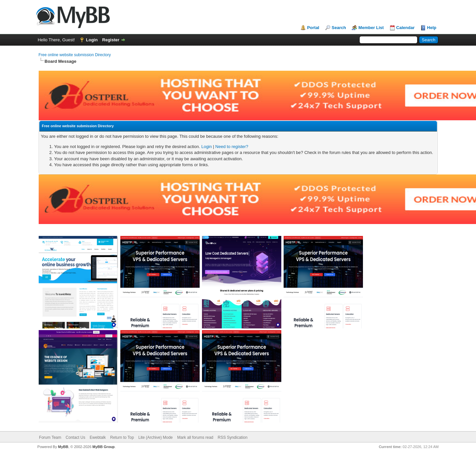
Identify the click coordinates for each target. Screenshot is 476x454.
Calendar (406, 28)
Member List (371, 28)
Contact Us (76, 437)
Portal (313, 28)
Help (432, 28)
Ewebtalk (98, 437)
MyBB (63, 447)
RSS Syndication (233, 437)
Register (111, 40)
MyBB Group (104, 447)
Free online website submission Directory (75, 55)
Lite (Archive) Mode (156, 437)
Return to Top (122, 437)
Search (339, 28)
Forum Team (50, 437)
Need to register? (232, 147)
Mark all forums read (195, 437)
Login (92, 40)
